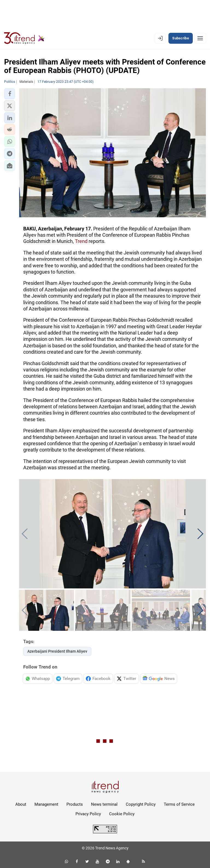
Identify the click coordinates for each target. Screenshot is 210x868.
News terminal (104, 804)
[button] (10, 94)
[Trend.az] (24, 38)
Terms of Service (179, 804)
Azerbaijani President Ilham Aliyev (57, 651)
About (21, 804)
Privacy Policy (88, 814)
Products (75, 804)
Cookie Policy (122, 814)
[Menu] (200, 38)
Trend (81, 241)
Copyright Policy (141, 804)
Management (46, 804)
